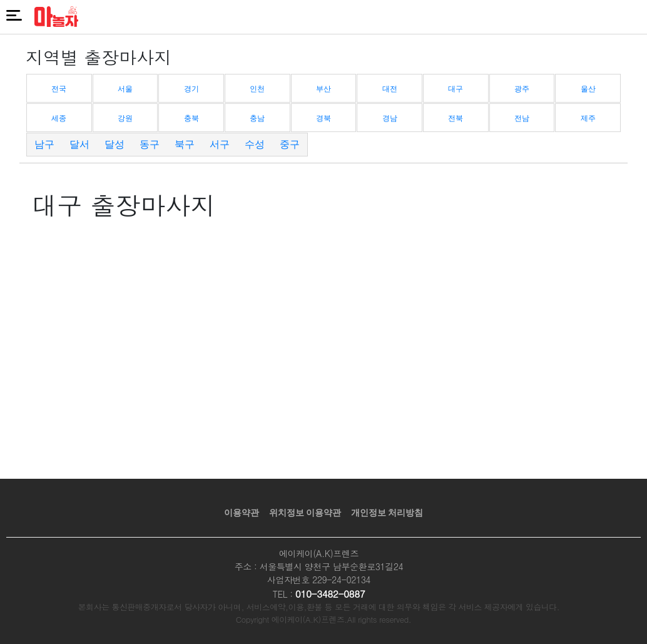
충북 (191, 118)
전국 (59, 89)
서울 (125, 89)
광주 (522, 89)
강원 (125, 118)
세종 (59, 118)
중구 (290, 144)
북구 (185, 144)
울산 (588, 89)
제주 (588, 118)
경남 (390, 118)
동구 (150, 144)
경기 (191, 89)
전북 (456, 118)
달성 (115, 144)
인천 (257, 89)
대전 (390, 89)
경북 (323, 118)
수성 (255, 144)
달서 (79, 144)
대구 (456, 89)
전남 (522, 118)
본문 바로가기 (0, 0)
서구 (220, 144)
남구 (44, 144)
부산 (323, 89)
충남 (257, 118)
